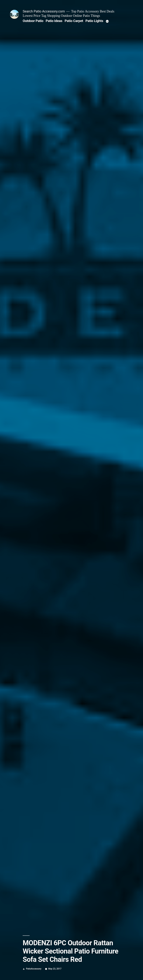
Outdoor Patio (33, 21)
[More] (107, 21)
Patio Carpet (74, 21)
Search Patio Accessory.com (44, 11)
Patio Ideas (54, 21)
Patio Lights (94, 21)
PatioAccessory (34, 969)
